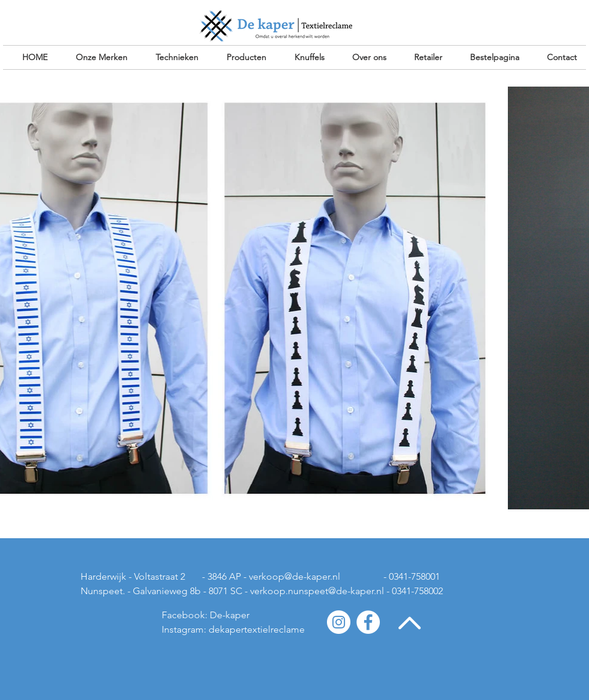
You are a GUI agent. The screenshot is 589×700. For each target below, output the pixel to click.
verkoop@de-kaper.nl (294, 576)
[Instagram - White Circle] (339, 622)
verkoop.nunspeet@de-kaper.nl (317, 591)
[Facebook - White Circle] (368, 622)
